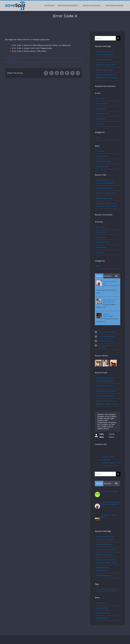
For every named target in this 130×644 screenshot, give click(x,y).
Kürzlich (108, 276)
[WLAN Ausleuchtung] (97, 493)
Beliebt (99, 276)
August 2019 (101, 119)
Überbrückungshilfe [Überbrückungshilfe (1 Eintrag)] (111, 590)
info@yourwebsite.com (111, 463)
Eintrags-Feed (102, 156)
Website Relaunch (103, 576)
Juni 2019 (100, 124)
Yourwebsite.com (110, 466)
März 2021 (100, 99)
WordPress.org (102, 166)
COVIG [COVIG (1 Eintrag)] (98, 590)
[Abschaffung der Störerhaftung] (99, 300)
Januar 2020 (101, 109)
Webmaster (12, 60)
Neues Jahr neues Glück (106, 65)
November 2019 (102, 114)
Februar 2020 (102, 104)
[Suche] (118, 38)
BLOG (98, 138)
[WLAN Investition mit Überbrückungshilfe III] (99, 282)
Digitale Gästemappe (105, 70)
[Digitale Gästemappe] (99, 314)
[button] (108, 332)
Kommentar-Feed (103, 161)
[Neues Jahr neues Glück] (97, 518)
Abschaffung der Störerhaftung (110, 301)
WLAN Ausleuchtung (104, 60)
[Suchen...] (105, 38)
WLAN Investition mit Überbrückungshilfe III (111, 284)
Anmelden (100, 151)
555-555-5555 (108, 457)
